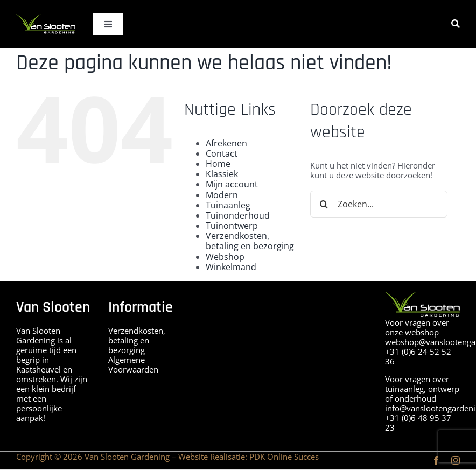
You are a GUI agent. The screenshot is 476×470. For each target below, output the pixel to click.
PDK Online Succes (284, 457)
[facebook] (436, 460)
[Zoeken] (456, 24)
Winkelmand (231, 267)
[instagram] (456, 460)
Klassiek (222, 174)
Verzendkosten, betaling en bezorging (250, 241)
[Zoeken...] (379, 204)
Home (218, 164)
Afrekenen (226, 143)
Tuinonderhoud (238, 215)
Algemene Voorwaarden (133, 364)
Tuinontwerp (232, 226)
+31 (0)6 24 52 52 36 (418, 356)
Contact (222, 153)
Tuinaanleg (228, 205)
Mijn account (232, 184)
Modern (222, 195)
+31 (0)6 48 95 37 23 (418, 423)
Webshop (225, 257)
